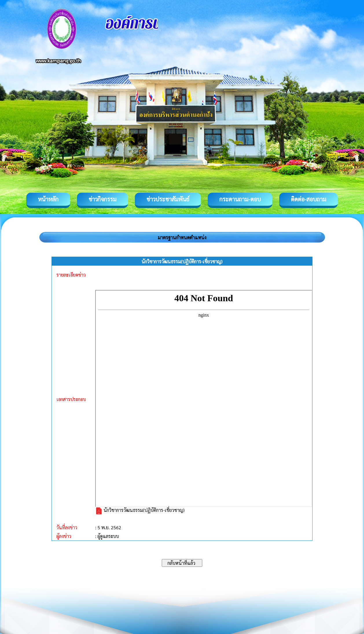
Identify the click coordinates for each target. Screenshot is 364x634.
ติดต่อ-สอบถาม (308, 199)
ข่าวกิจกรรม (102, 199)
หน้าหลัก (48, 199)
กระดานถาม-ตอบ (240, 199)
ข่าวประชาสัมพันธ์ (168, 199)
